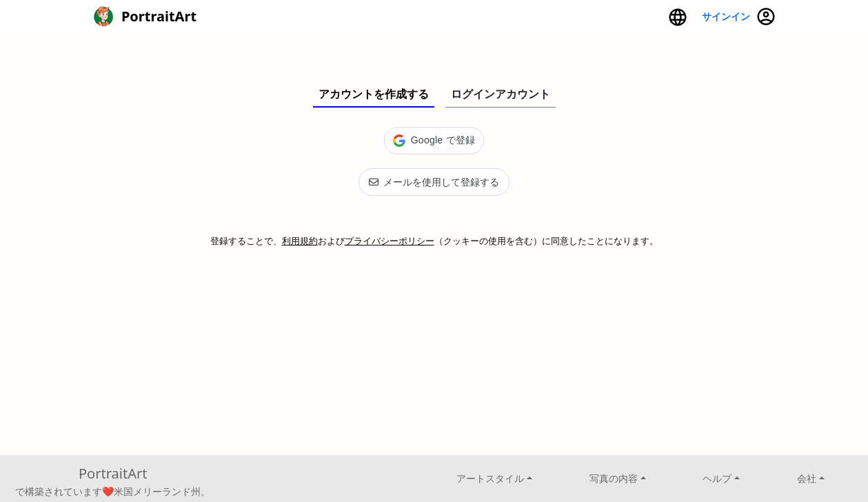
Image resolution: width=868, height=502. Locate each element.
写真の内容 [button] (614, 478)
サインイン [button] (739, 17)
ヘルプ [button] (717, 478)
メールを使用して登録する (434, 182)
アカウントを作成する (374, 94)
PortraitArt (113, 473)
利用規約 (300, 241)
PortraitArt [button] (145, 17)
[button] (678, 17)
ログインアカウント (501, 94)
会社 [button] (807, 478)
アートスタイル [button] (490, 478)
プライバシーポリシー (390, 241)
